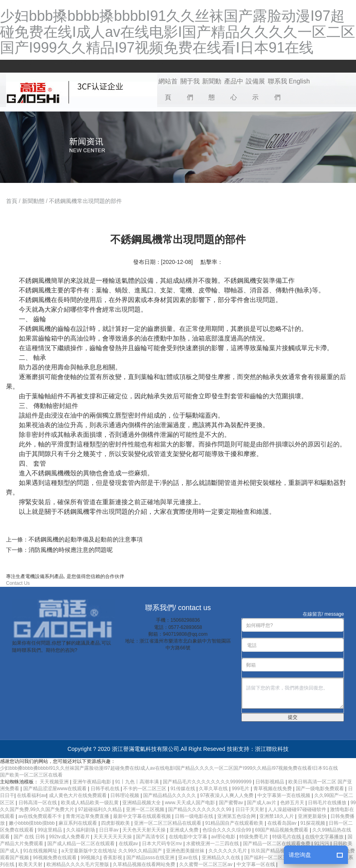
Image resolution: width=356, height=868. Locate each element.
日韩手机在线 (106, 789)
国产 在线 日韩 (30, 837)
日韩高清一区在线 (38, 803)
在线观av (129, 844)
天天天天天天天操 (113, 837)
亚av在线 (188, 858)
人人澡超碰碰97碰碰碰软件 (298, 809)
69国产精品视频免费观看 (282, 830)
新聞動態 (212, 89)
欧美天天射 (31, 864)
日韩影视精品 (270, 782)
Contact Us (18, 583)
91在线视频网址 (41, 851)
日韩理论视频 (125, 795)
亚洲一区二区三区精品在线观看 (168, 823)
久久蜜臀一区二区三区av (206, 864)
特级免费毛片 (254, 837)
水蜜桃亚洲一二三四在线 (213, 844)
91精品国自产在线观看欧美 (235, 823)
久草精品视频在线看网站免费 (145, 864)
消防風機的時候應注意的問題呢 (71, 550)
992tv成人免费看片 (70, 837)
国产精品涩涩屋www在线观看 (56, 789)
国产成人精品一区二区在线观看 (82, 844)
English (299, 81)
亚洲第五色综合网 (237, 816)
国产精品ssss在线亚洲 (151, 858)
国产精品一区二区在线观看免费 (277, 844)
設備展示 (255, 89)
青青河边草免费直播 (88, 816)
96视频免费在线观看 (56, 858)
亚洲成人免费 (185, 830)
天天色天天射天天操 (145, 830)
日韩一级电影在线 (195, 816)
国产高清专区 (151, 837)
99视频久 (90, 858)
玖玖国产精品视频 (271, 851)
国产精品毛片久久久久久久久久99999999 (208, 782)
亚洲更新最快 (313, 816)
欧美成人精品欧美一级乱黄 (90, 803)
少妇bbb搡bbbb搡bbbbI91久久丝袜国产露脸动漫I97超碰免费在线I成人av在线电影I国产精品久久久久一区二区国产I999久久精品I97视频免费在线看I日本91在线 (178, 32)
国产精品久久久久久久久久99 (200, 809)
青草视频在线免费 (273, 789)
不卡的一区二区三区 (145, 789)
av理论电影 (224, 837)
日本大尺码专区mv (163, 844)
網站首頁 (168, 89)
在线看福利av (31, 795)
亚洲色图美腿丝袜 (186, 851)
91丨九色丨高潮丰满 (138, 782)
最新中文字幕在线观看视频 (143, 816)
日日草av (109, 830)
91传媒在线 (183, 789)
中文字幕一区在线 (256, 864)
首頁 (12, 201)
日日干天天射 (250, 809)
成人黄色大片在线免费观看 (78, 795)
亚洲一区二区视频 (146, 809)
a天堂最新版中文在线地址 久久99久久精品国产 (112, 851)
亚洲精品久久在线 (221, 858)
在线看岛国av (283, 823)
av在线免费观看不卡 (41, 816)
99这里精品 (51, 830)
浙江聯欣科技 (272, 749)
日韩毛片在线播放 (328, 803)
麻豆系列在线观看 (78, 823)
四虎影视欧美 (116, 823)
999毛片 (241, 789)
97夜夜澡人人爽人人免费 (228, 795)
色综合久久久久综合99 (228, 830)
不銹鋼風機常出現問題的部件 (85, 201)
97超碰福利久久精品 (100, 809)
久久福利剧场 (81, 830)
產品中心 (234, 89)
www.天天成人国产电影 (190, 803)
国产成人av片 (262, 803)
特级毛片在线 (287, 837)
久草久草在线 (214, 789)
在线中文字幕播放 (325, 837)
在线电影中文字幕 (189, 837)
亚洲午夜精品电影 (92, 782)
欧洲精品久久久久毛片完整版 (78, 864)
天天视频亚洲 (55, 782)
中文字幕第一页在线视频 (284, 795)
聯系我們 (277, 89)
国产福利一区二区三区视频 (274, 858)
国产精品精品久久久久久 (170, 795)
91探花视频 (313, 823)
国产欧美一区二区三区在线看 (31, 775)
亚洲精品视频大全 (142, 803)
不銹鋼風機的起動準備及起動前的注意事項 (86, 539)
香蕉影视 (113, 858)
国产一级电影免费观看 (321, 789)
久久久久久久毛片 (228, 851)
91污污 (322, 844)
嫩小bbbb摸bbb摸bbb (32, 823)
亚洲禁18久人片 (277, 816)
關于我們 (190, 89)
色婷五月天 (293, 803)
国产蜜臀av (232, 803)
